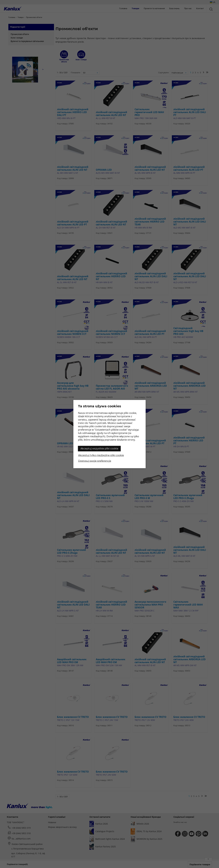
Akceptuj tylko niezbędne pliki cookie (101, 455)
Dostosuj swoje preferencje (95, 461)
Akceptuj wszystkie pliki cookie (99, 448)
